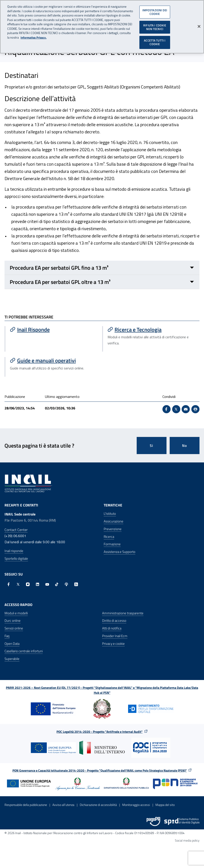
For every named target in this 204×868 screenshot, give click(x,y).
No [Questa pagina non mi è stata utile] (184, 446)
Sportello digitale (16, 558)
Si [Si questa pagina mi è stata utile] (151, 446)
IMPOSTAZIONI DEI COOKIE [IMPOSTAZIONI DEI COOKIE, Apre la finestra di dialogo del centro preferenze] (155, 10)
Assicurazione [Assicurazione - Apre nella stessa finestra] (114, 521)
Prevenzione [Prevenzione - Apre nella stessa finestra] (113, 529)
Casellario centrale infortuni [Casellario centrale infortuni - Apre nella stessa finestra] (24, 651)
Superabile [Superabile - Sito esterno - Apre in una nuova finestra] (12, 659)
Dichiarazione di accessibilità (98, 805)
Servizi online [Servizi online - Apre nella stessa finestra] (14, 628)
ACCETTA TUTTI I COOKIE (155, 40)
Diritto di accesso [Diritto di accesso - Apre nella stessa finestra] (114, 621)
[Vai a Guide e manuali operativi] (54, 360)
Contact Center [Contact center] (16, 530)
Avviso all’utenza (63, 805)
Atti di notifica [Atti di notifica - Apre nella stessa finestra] (112, 628)
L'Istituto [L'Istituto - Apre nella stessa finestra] (110, 514)
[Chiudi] (199, 24)
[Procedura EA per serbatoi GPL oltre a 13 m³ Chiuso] (102, 282)
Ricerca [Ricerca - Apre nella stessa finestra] (109, 537)
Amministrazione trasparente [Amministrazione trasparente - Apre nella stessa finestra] (123, 613)
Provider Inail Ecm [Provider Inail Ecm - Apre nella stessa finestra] (115, 636)
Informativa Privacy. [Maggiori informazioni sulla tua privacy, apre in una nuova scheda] (34, 35)
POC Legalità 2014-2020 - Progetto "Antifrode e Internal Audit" (100, 732)
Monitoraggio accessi (136, 805)
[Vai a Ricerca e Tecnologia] (151, 330)
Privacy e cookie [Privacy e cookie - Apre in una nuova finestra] (113, 644)
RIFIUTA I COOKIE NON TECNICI (155, 25)
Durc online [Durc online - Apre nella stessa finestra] (13, 621)
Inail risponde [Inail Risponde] (14, 551)
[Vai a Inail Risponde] (54, 330)
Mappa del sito (165, 805)
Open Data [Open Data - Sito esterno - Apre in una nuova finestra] (12, 644)
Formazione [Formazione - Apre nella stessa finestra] (112, 544)
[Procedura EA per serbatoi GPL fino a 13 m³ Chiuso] (102, 268)
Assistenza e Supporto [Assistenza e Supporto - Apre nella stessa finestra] (120, 552)
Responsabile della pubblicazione (26, 805)
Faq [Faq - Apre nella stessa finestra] (7, 636)
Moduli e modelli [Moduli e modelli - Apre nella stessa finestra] (16, 613)
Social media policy (187, 840)
